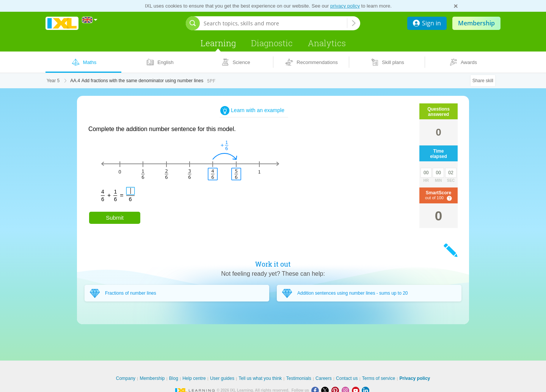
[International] (90, 20)
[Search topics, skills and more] (275, 23)
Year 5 (53, 81)
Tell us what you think (260, 378)
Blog (174, 378)
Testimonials (299, 378)
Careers (324, 378)
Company (126, 378)
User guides (222, 378)
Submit (115, 218)
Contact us (347, 378)
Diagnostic (272, 43)
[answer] (130, 191)
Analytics (327, 43)
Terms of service (379, 378)
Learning (218, 43)
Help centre (194, 378)
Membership (476, 23)
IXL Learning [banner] (62, 23)
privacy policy (345, 6)
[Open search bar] (193, 23)
